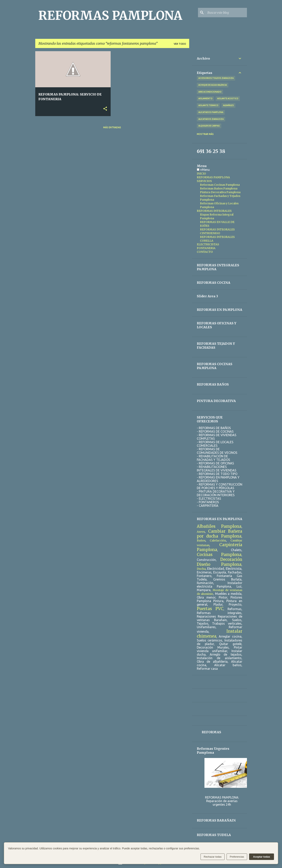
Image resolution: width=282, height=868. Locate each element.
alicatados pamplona (211, 112)
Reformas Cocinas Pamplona (220, 185)
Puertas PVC (210, 609)
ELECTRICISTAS (208, 244)
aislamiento (205, 98)
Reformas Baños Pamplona (219, 188)
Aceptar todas (262, 857)
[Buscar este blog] (226, 13)
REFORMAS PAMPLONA (110, 15)
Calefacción (218, 540)
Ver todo (180, 44)
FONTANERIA (206, 248)
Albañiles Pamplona (219, 526)
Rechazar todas (213, 857)
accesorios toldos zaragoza (216, 78)
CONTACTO (205, 252)
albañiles (228, 105)
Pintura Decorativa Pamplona (220, 192)
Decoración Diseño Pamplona (220, 562)
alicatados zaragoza (211, 119)
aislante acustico (228, 98)
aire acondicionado (210, 92)
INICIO (201, 174)
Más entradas (112, 127)
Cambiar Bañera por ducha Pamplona (220, 534)
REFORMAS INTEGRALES (214, 211)
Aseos (201, 532)
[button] (105, 109)
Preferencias (237, 857)
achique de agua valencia (213, 85)
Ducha (201, 569)
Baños (201, 540)
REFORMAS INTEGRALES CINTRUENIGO (217, 231)
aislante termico (208, 105)
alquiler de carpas (209, 126)
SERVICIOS (204, 181)
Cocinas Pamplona (219, 555)
